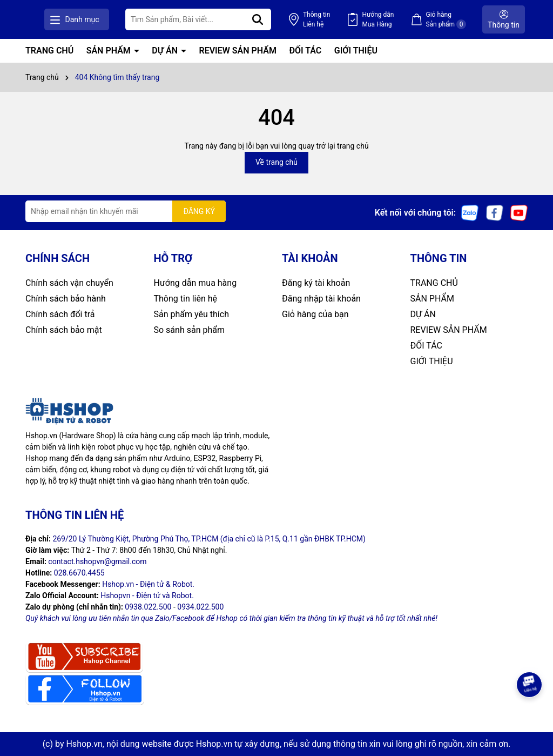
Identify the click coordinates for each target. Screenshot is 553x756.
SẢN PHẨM (110, 51)
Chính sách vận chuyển (69, 283)
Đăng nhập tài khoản (321, 299)
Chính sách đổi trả (60, 314)
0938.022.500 (148, 607)
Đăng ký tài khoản (316, 283)
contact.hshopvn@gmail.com (97, 561)
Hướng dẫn (392, 20)
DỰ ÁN (166, 51)
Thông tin (338, 20)
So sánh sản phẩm (189, 330)
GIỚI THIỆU (356, 51)
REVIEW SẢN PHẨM (238, 51)
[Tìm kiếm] (286, 19)
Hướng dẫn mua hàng (195, 283)
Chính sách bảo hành (66, 299)
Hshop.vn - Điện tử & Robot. (148, 584)
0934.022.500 (200, 607)
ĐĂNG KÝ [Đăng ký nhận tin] (199, 211)
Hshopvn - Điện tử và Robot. (147, 596)
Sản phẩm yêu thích (191, 314)
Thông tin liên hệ (186, 299)
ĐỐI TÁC (305, 51)
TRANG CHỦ (49, 51)
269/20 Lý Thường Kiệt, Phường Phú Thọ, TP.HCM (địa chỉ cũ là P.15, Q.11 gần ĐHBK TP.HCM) (209, 539)
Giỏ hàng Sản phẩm (453, 20)
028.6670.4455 (79, 573)
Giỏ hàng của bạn (315, 314)
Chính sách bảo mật (64, 330)
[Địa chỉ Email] (126, 211)
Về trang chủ (276, 162)
